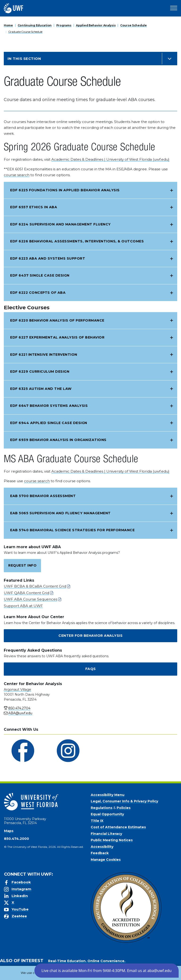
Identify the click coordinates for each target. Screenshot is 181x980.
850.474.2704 (19, 708)
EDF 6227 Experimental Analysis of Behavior (57, 337)
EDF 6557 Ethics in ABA (34, 207)
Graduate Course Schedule (25, 32)
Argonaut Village (17, 690)
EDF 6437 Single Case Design (40, 275)
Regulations (102, 808)
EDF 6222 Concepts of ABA (38, 293)
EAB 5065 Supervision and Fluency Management (60, 513)
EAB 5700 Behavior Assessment (43, 496)
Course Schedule (134, 25)
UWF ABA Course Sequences (31, 599)
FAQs (91, 669)
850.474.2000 (16, 839)
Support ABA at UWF (23, 606)
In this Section (24, 59)
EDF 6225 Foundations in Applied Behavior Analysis (65, 190)
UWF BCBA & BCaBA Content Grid (35, 586)
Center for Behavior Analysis (90, 636)
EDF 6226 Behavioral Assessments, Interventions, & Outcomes (77, 241)
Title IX (97, 821)
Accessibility (102, 847)
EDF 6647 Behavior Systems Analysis (49, 406)
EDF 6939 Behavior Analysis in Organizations (58, 440)
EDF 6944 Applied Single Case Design (49, 423)
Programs (64, 25)
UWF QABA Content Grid (27, 593)
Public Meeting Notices (112, 840)
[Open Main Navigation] (174, 8)
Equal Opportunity (107, 814)
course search (17, 175)
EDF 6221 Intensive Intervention (44, 355)
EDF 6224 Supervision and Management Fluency (60, 224)
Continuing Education (35, 25)
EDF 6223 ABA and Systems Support (48, 258)
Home (8, 25)
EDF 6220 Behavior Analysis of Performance (57, 320)
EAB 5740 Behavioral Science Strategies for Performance (72, 530)
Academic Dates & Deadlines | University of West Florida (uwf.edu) (110, 159)
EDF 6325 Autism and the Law (41, 389)
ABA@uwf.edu (20, 713)
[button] (107, 971)
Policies (124, 808)
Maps (9, 831)
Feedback (100, 853)
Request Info (22, 565)
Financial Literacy (106, 834)
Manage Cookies (106, 860)
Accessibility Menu (108, 795)
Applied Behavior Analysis (96, 25)
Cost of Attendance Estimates (118, 827)
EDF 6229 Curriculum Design (40, 372)
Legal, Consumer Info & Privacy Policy (124, 801)
